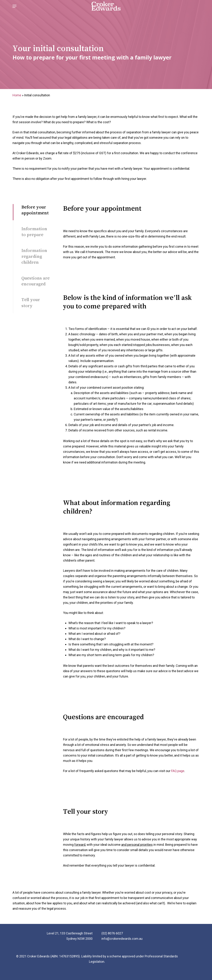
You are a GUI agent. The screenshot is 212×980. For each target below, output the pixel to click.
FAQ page (178, 771)
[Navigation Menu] (14, 9)
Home (17, 95)
